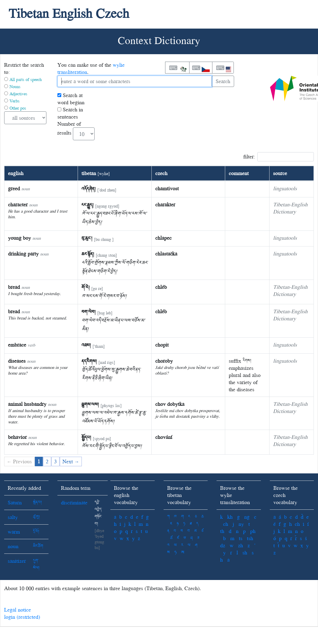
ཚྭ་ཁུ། (36, 517)
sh (245, 552)
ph (253, 531)
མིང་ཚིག (38, 546)
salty (13, 517)
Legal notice (18, 610)
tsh (250, 538)
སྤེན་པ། (37, 502)
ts (241, 538)
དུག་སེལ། (36, 564)
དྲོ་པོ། (36, 532)
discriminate (74, 502)
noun (13, 546)
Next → (71, 461)
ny (241, 524)
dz (223, 545)
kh (230, 517)
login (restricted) (22, 617)
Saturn (15, 502)
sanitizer (17, 561)
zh (241, 545)
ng (247, 517)
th (222, 531)
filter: (279, 157)
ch (226, 524)
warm (14, 532)
